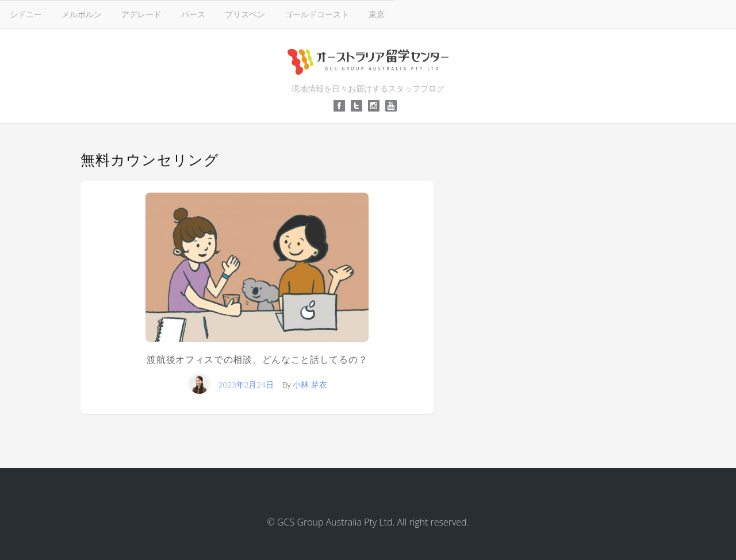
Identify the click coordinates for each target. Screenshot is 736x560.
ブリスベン (245, 14)
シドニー (26, 14)
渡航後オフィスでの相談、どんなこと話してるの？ (257, 360)
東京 (377, 14)
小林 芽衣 (310, 384)
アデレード (141, 14)
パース (193, 14)
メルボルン (82, 14)
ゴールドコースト (317, 14)
